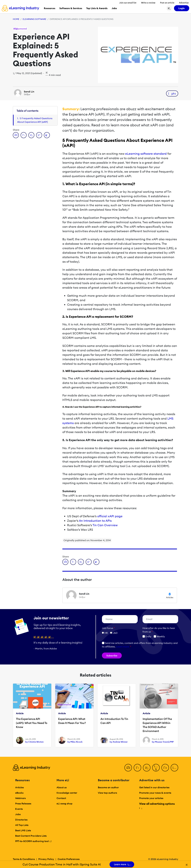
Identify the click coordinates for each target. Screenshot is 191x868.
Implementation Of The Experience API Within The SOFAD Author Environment (157, 725)
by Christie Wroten (34, 742)
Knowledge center (67, 793)
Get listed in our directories (154, 787)
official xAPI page (110, 516)
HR (106, 633)
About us (62, 787)
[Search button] (169, 8)
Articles (19, 787)
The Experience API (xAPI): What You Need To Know (32, 723)
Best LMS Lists (23, 830)
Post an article (167, 3)
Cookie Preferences (69, 859)
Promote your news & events (155, 793)
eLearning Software (34, 19)
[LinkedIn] (147, 768)
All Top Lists (22, 825)
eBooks (19, 793)
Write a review (148, 3)
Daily (147, 636)
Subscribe (112, 656)
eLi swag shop (64, 803)
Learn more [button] (123, 647)
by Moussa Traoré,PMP (163, 742)
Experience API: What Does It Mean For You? (72, 721)
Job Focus (108, 628)
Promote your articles (151, 798)
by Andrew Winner (119, 742)
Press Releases (23, 803)
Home (16, 19)
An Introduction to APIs (95, 521)
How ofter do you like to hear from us (159, 630)
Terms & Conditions (24, 859)
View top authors (107, 793)
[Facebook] (128, 768)
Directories (21, 820)
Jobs (18, 814)
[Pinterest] (165, 768)
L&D (115, 633)
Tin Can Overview (105, 525)
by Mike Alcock (75, 742)
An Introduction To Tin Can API (114, 721)
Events (19, 809)
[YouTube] (156, 768)
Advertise (184, 3)
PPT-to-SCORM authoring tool (33, 841)
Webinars (20, 798)
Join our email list (128, 3)
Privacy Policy (46, 859)
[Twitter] (137, 768)
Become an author (108, 787)
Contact (61, 798)
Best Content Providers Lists (31, 836)
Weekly (159, 636)
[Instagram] (174, 768)
